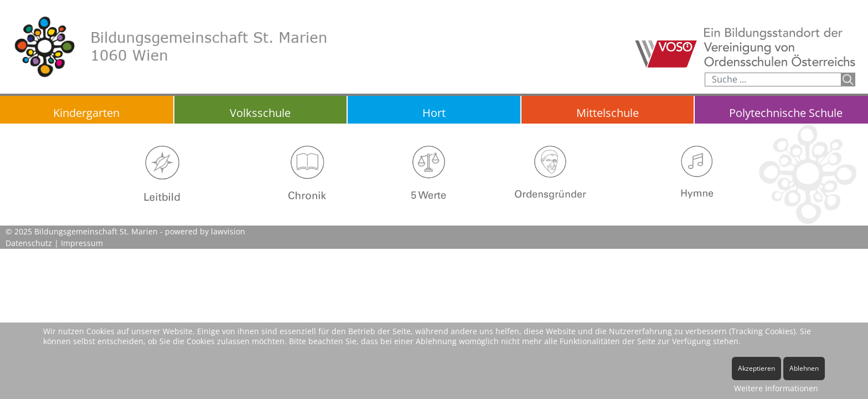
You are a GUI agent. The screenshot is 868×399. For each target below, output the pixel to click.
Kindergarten (86, 113)
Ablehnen (804, 368)
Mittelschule (608, 113)
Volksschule (260, 113)
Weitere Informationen (776, 388)
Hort (434, 113)
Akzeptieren (756, 368)
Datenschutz (29, 243)
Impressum (82, 243)
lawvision (228, 231)
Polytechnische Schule (786, 113)
